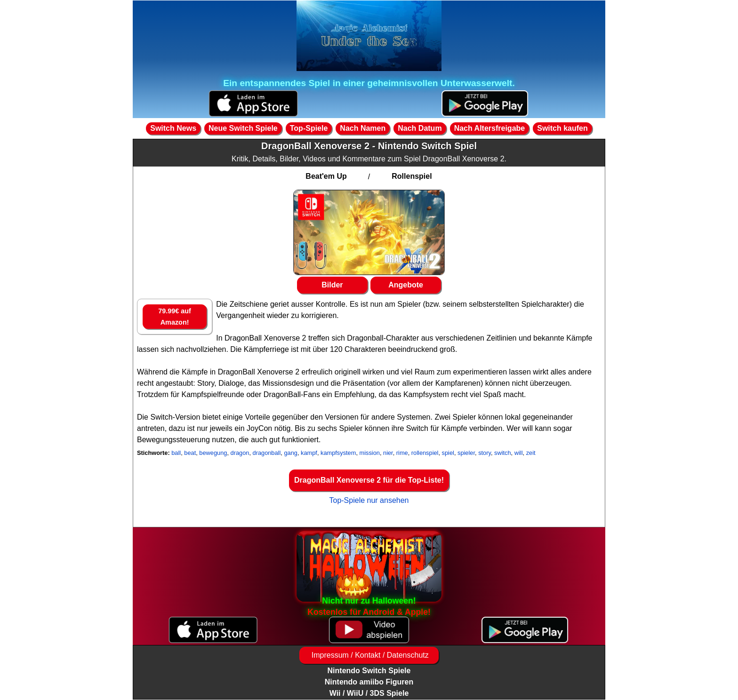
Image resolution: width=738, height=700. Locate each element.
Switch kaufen (562, 128)
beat (190, 453)
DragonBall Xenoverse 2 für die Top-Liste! (369, 480)
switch (503, 453)
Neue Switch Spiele (243, 128)
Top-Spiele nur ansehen (369, 500)
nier (388, 453)
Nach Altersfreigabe (490, 128)
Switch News (173, 128)
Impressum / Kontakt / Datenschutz (369, 655)
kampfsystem (338, 453)
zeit (531, 453)
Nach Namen (363, 128)
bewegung (213, 453)
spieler (466, 453)
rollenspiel (425, 453)
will (519, 453)
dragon (240, 453)
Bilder (332, 285)
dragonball (267, 453)
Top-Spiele (309, 128)
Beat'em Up (326, 176)
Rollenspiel (412, 176)
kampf (309, 453)
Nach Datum (420, 128)
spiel (448, 453)
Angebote (406, 285)
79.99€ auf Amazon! (175, 317)
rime (402, 453)
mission (370, 453)
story (485, 453)
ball (176, 453)
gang (290, 453)
